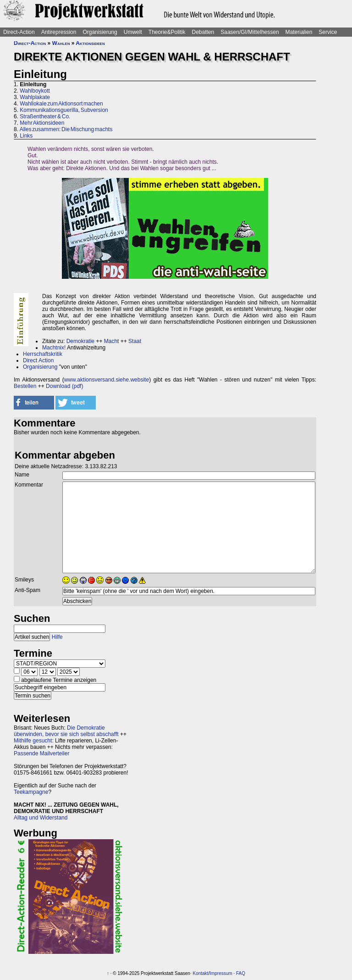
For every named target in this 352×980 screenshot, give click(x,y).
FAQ (241, 973)
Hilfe (57, 637)
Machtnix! (54, 348)
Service (328, 32)
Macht (112, 341)
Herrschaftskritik (43, 354)
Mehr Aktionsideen (42, 123)
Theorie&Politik (167, 32)
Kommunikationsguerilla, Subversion (64, 110)
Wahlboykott (35, 91)
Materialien (299, 32)
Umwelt (133, 32)
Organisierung (100, 32)
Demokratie (80, 341)
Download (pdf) (64, 386)
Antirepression (59, 32)
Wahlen (61, 43)
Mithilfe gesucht (33, 741)
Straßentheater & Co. (45, 116)
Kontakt (200, 973)
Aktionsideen (90, 43)
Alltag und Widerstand (41, 818)
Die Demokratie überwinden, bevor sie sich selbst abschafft (66, 731)
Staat (135, 341)
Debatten (203, 32)
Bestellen (25, 386)
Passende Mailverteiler (41, 753)
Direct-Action (19, 32)
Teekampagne (31, 792)
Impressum (221, 973)
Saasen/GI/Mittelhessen (250, 32)
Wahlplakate (35, 97)
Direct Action (38, 360)
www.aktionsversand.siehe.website (107, 380)
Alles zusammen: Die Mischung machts (66, 129)
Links (26, 136)
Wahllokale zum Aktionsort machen (61, 104)
